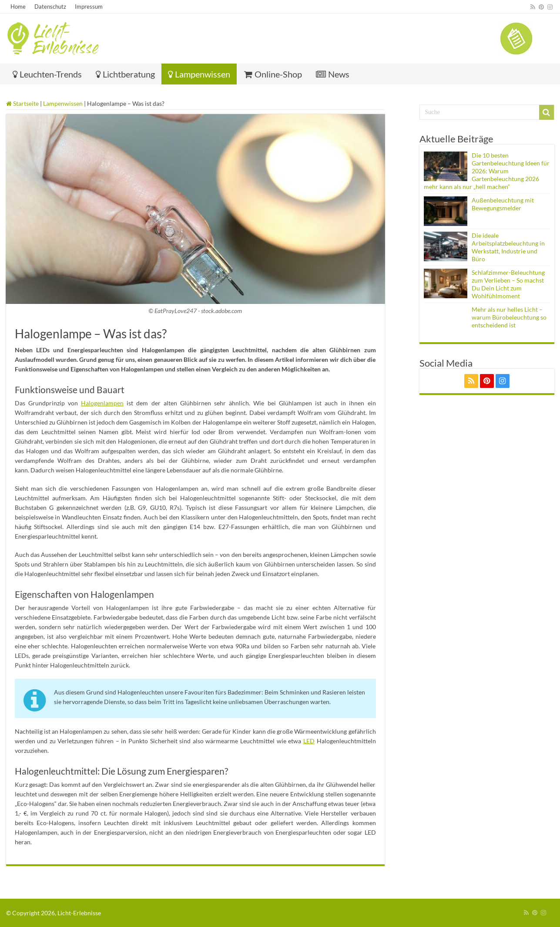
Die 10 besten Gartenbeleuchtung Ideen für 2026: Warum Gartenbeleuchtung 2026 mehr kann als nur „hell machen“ (487, 171)
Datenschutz (50, 7)
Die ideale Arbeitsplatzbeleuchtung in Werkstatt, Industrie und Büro (508, 247)
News (333, 74)
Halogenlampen (102, 403)
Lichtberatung (125, 74)
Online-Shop (273, 74)
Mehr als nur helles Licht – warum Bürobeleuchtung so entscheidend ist (509, 317)
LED (309, 741)
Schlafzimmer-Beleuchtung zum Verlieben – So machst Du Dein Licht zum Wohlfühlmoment (508, 284)
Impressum (89, 7)
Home (18, 7)
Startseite (22, 103)
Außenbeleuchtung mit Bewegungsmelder (503, 204)
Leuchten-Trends (47, 74)
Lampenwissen (199, 74)
